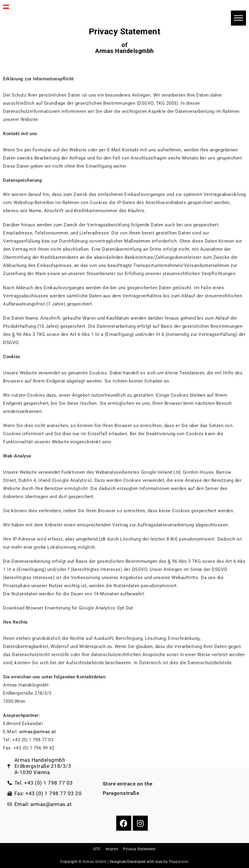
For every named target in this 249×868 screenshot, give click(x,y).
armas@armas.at (37, 732)
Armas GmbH (94, 862)
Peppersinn (179, 862)
